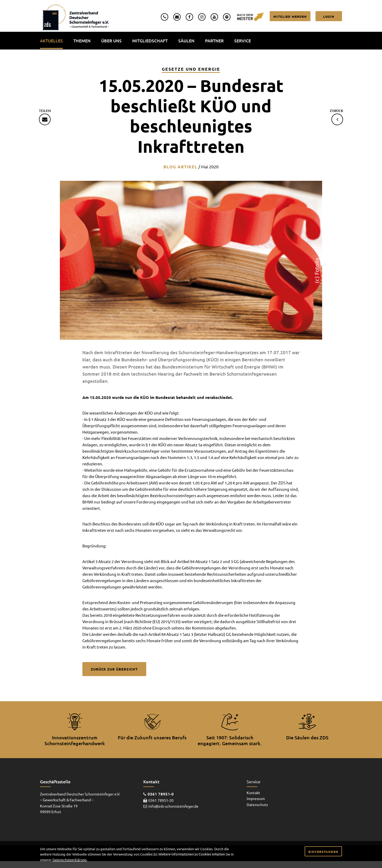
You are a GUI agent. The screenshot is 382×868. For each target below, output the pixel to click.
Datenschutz (257, 804)
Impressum (256, 798)
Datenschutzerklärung (70, 860)
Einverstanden (323, 852)
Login (329, 16)
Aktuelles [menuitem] (51, 41)
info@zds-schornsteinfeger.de (173, 806)
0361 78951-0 (161, 794)
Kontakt (253, 793)
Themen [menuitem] (82, 41)
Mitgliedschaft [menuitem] (150, 41)
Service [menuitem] (243, 41)
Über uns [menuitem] (111, 41)
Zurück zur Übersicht (114, 669)
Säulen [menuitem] (186, 41)
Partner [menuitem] (214, 41)
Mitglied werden (290, 16)
